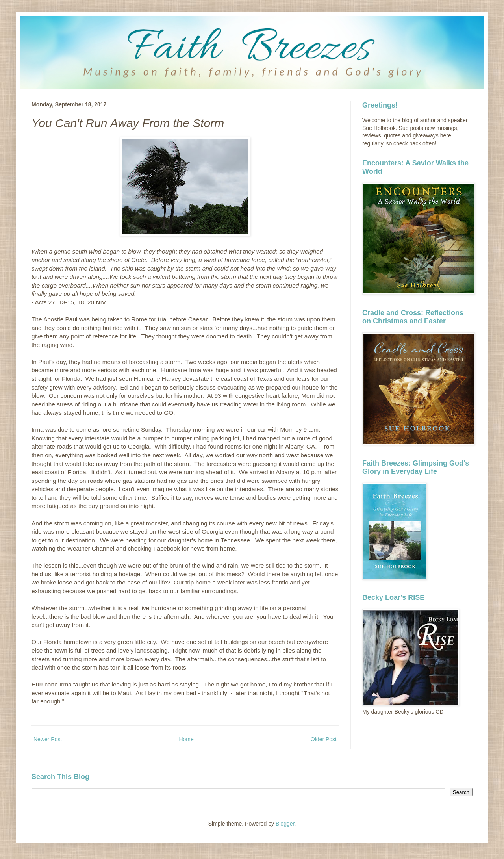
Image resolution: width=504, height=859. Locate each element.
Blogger (285, 824)
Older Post (324, 739)
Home (186, 739)
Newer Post (48, 739)
